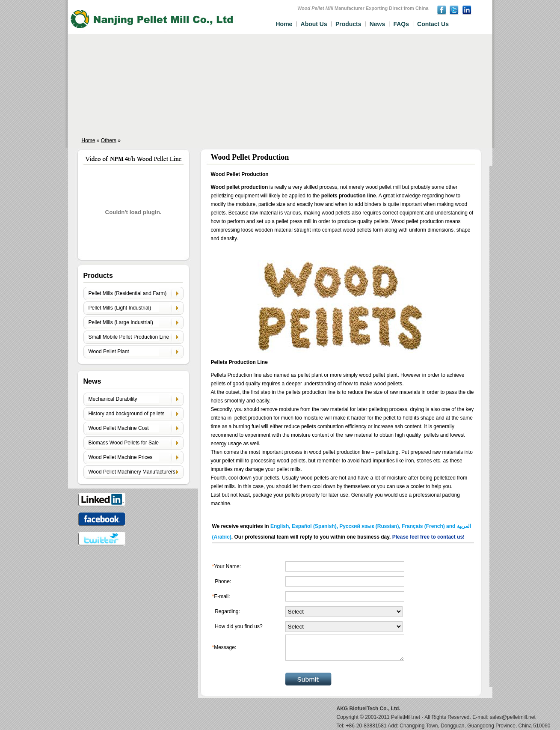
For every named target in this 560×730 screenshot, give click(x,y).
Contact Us (433, 24)
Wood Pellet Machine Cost (119, 428)
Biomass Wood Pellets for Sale (124, 443)
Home (284, 24)
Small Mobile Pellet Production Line (129, 337)
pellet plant (310, 375)
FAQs (401, 24)
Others (109, 140)
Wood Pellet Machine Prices (121, 457)
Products (348, 24)
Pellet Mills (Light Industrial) (120, 308)
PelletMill (401, 717)
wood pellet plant (378, 375)
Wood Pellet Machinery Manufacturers (132, 472)
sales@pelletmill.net (513, 717)
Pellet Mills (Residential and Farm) (128, 293)
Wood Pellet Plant (109, 352)
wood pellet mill (382, 187)
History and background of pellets (127, 414)
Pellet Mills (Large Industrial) (121, 322)
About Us (314, 24)
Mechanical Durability (113, 399)
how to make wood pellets (373, 384)
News (378, 24)
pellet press (289, 221)
